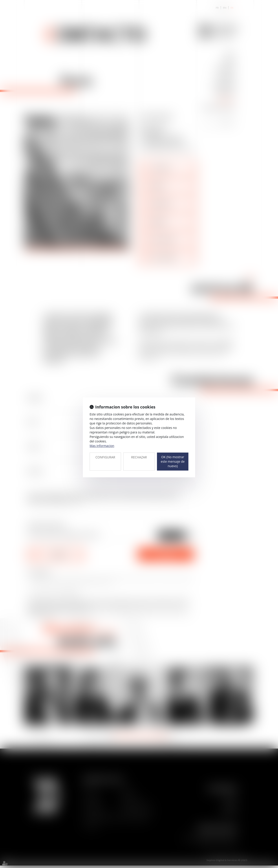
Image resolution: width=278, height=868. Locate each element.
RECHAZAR (139, 457)
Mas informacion (102, 446)
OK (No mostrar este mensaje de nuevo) (173, 461)
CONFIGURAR (105, 457)
